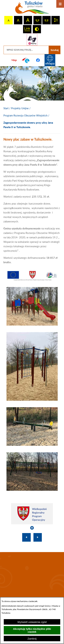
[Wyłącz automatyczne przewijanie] (32, 528)
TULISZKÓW (32, 575)
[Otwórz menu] (60, 4)
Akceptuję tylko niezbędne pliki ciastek (32, 630)
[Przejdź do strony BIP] (14, 60)
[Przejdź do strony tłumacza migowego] (32, 40)
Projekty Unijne (20, 108)
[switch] (38, 20)
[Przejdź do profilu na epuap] (26, 60)
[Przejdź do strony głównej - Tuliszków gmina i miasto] (32, 9)
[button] (32, 279)
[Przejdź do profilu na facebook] (38, 60)
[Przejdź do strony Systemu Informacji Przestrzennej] (50, 60)
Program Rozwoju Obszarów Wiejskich (25, 115)
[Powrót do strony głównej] (6, 108)
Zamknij (32, 639)
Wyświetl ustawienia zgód (32, 622)
